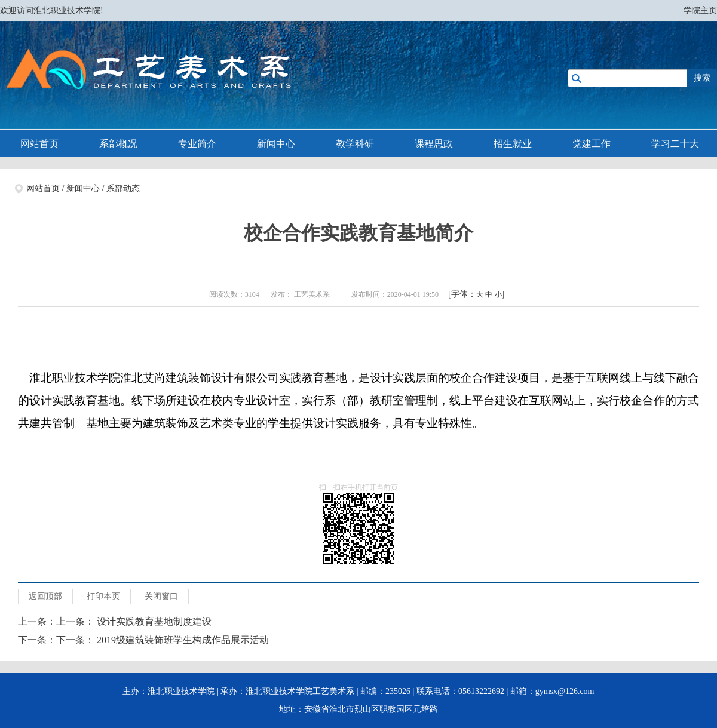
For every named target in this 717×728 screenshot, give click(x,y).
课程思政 (434, 144)
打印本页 (103, 596)
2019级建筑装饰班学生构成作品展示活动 (183, 640)
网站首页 (39, 144)
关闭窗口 (161, 596)
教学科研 (355, 144)
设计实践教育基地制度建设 (154, 621)
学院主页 (700, 10)
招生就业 (513, 144)
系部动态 (123, 188)
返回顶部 (45, 596)
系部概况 (118, 144)
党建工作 (592, 144)
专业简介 (197, 144)
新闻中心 (276, 144)
